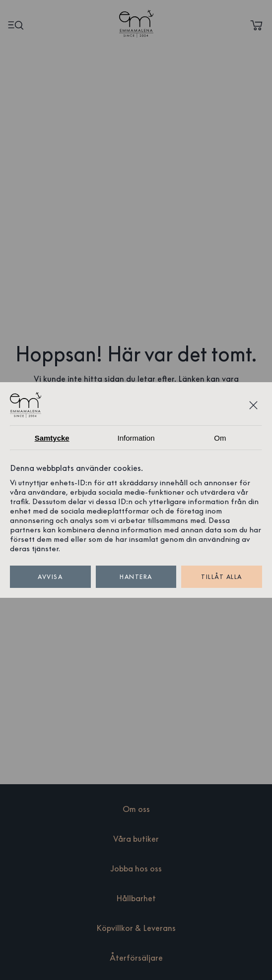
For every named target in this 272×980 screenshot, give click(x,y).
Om (220, 438)
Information (136, 438)
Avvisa (50, 577)
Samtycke (52, 438)
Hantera (136, 577)
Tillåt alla (222, 577)
